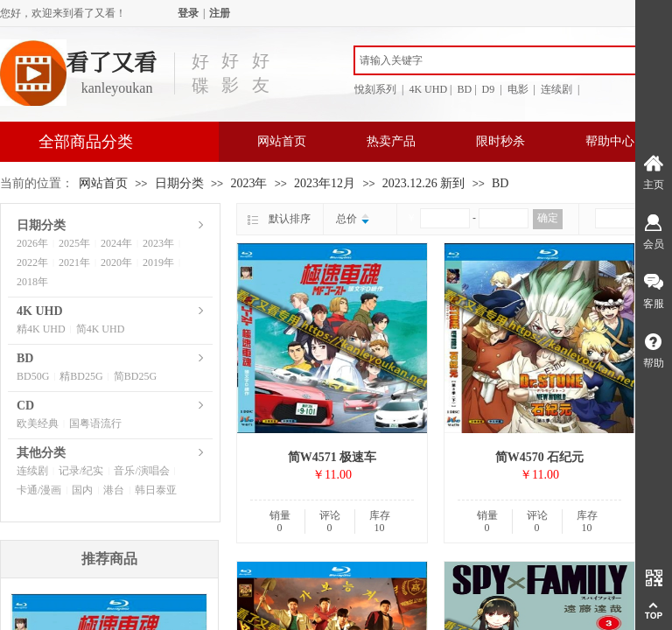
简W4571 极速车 (332, 457)
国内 (82, 490)
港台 (114, 490)
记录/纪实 (81, 471)
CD (25, 406)
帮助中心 (610, 141)
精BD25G (81, 376)
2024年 (116, 243)
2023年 (248, 183)
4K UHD (40, 311)
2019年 (158, 262)
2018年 (32, 282)
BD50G (33, 376)
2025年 (74, 243)
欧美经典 (38, 423)
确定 (548, 218)
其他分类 (41, 453)
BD (500, 183)
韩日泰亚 (156, 490)
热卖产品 (391, 141)
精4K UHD (41, 329)
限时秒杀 (500, 141)
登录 (188, 13)
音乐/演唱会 (141, 471)
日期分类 (179, 183)
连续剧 (32, 471)
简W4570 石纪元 (540, 457)
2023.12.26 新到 (424, 183)
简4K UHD (101, 329)
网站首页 (282, 141)
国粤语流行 (95, 423)
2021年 (74, 262)
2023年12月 (325, 183)
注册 (220, 13)
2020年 (116, 262)
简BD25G (135, 376)
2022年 (32, 262)
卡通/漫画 (39, 490)
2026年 (32, 243)
